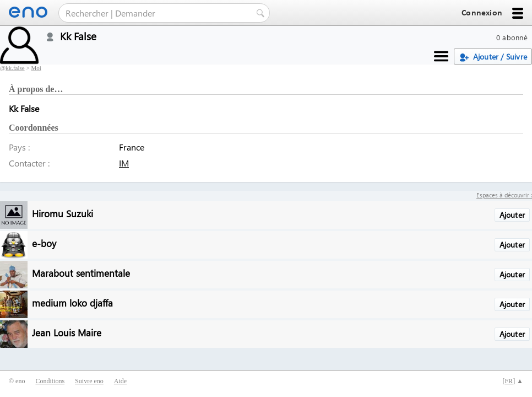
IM (124, 163)
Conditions (50, 381)
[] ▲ (513, 381)
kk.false (15, 68)
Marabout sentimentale (81, 273)
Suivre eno (89, 381)
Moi (36, 68)
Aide (120, 381)
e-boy (44, 243)
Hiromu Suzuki (63, 213)
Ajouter (512, 215)
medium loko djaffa (72, 302)
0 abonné (512, 37)
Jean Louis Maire (67, 332)
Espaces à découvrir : (504, 195)
